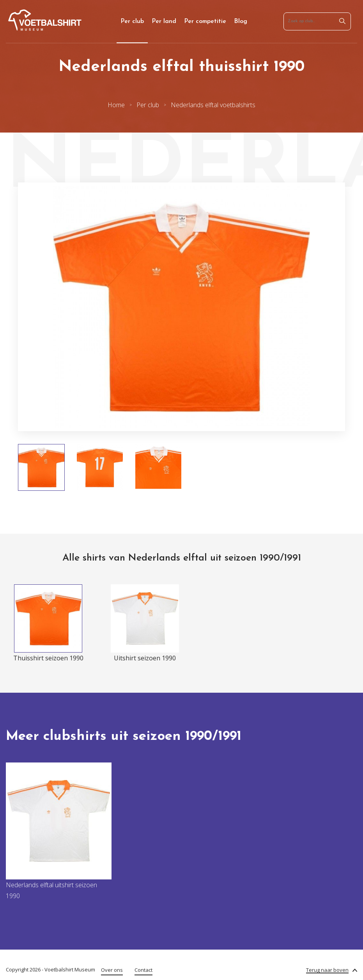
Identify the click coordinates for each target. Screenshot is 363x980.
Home (116, 105)
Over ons (112, 970)
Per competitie (205, 21)
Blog (241, 21)
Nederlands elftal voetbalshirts (213, 105)
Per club (132, 21)
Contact (143, 970)
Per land (164, 21)
